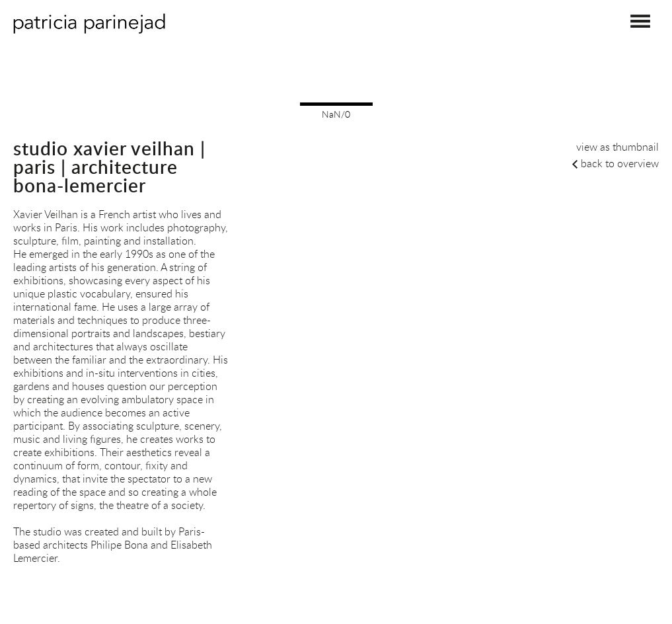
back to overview (620, 163)
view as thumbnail (617, 147)
